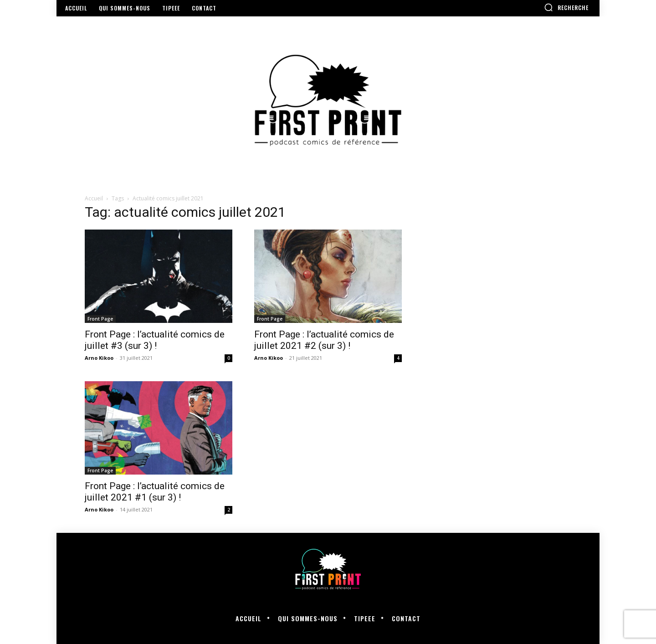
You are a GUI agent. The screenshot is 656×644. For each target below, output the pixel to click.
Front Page (100, 319)
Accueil (94, 198)
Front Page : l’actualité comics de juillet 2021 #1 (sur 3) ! (155, 492)
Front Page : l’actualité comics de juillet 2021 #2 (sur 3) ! (324, 340)
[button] (566, 7)
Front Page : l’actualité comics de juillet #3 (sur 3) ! (155, 340)
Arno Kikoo (99, 358)
